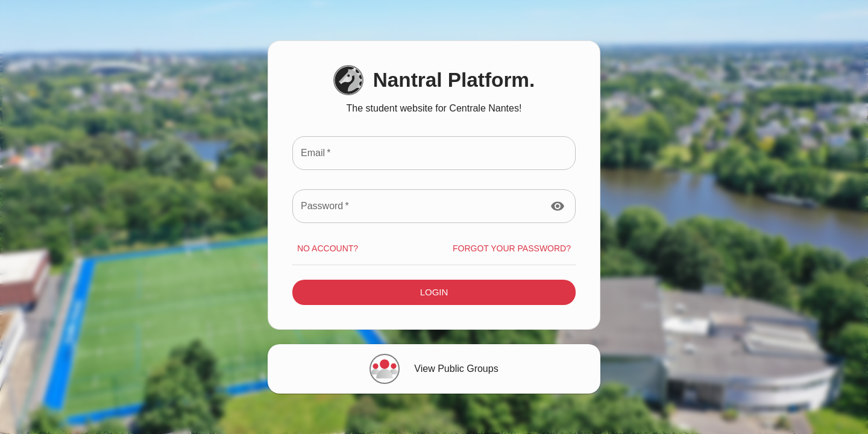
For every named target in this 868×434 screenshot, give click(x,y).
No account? (328, 249)
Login (434, 292)
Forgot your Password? (512, 249)
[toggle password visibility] (558, 206)
